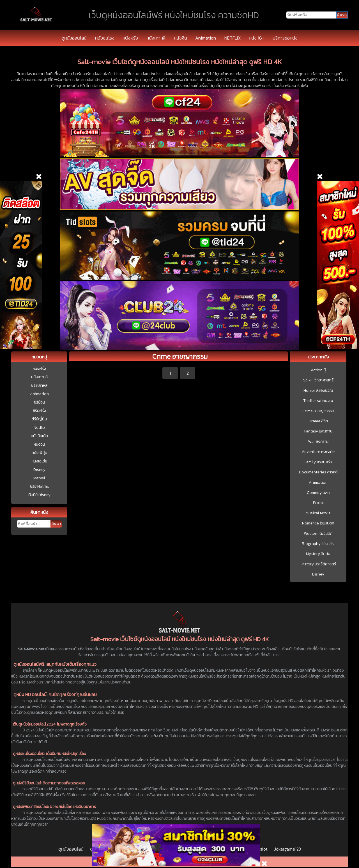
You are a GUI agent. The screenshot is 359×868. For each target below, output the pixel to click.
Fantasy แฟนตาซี (318, 431)
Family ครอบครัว (318, 462)
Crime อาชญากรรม (318, 411)
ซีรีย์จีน (39, 402)
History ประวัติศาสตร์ (318, 564)
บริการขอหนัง (285, 38)
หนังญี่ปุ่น (39, 453)
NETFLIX (233, 38)
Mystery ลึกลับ (318, 554)
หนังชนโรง (105, 38)
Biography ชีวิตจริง (318, 544)
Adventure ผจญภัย (318, 452)
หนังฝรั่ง (130, 38)
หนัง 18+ (256, 38)
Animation (206, 38)
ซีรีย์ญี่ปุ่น (39, 419)
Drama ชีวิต (318, 421)
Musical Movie (318, 513)
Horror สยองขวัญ (318, 391)
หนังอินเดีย (39, 436)
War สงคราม (318, 442)
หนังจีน (180, 38)
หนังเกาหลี (156, 38)
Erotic (318, 503)
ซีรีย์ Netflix (39, 486)
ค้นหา (56, 524)
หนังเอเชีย (39, 461)
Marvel (39, 478)
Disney (39, 470)
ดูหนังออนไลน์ (74, 38)
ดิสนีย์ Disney (39, 495)
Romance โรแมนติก (318, 523)
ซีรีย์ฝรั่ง (39, 411)
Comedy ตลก (318, 493)
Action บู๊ (318, 370)
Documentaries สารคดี (318, 472)
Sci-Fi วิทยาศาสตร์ (318, 380)
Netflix (39, 428)
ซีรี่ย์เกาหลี (39, 385)
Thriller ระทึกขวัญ (318, 401)
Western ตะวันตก (318, 534)
